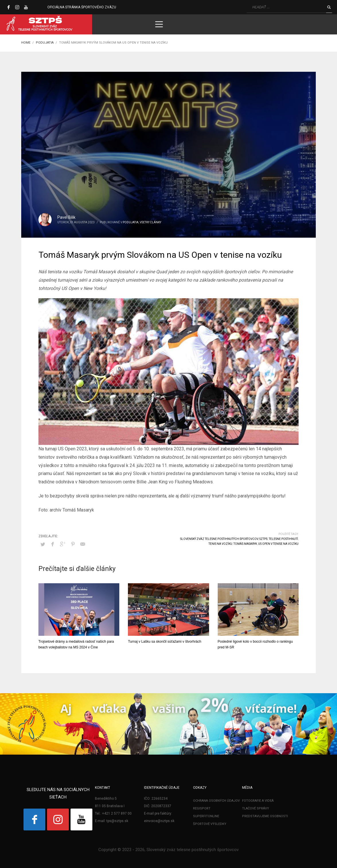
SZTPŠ (263, 539)
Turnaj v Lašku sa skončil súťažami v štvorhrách (165, 642)
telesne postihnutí (283, 539)
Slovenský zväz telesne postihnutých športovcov (219, 539)
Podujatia (131, 222)
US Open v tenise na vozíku (278, 544)
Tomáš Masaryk (245, 544)
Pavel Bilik (66, 217)
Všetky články (150, 222)
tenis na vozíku (220, 544)
